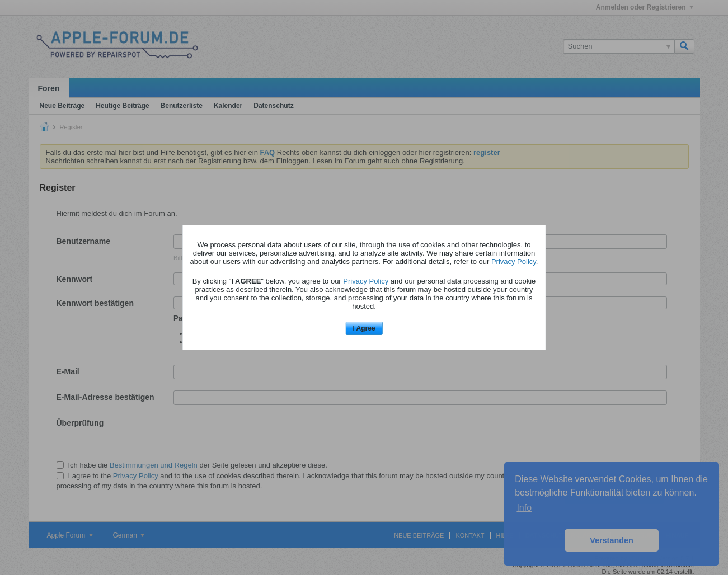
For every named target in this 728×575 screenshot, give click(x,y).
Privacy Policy (514, 261)
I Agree (364, 328)
